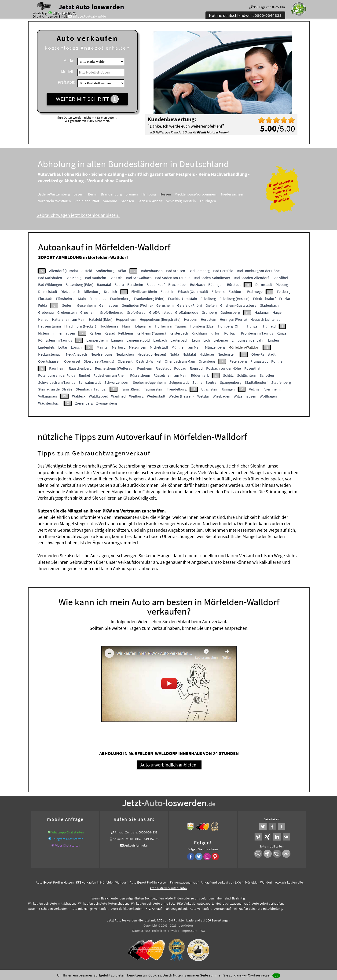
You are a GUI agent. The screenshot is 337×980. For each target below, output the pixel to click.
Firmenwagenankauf (184, 886)
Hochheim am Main (115, 326)
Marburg (119, 347)
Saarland (110, 201)
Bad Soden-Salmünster (212, 278)
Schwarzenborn (117, 382)
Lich (207, 340)
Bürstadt (234, 284)
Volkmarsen (48, 396)
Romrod (196, 368)
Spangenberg (231, 382)
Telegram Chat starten (68, 842)
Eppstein (167, 291)
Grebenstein (67, 312)
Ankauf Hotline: (124, 842)
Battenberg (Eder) (79, 284)
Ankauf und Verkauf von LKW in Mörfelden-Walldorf (236, 886)
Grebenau (46, 312)
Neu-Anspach (77, 354)
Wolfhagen (268, 396)
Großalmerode (187, 312)
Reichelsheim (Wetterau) (114, 368)
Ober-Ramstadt (263, 354)
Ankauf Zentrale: (126, 836)
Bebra (119, 284)
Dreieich (110, 291)
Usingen (228, 389)
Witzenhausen (245, 396)
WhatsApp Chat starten (68, 836)
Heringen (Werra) (233, 319)
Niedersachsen (233, 194)
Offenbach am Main (180, 361)
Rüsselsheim (140, 375)
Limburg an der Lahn (248, 340)
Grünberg (209, 312)
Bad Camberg (199, 271)
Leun (196, 340)
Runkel (84, 375)
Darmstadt (264, 284)
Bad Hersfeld (223, 271)
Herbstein (209, 319)
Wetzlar (203, 396)
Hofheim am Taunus (171, 326)
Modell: (68, 72)
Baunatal (104, 284)
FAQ (202, 934)
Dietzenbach (70, 291)
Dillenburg (92, 291)
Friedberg (208, 298)
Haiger (278, 312)
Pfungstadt (259, 361)
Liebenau (221, 340)
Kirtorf (216, 333)
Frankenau (98, 298)
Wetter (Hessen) (181, 396)
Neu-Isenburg (101, 354)
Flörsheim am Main (71, 298)
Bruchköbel (177, 284)
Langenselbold (138, 340)
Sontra (211, 382)
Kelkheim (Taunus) (151, 333)
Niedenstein (227, 354)
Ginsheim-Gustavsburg (238, 305)
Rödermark (200, 375)
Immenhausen (64, 333)
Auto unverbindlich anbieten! (169, 768)
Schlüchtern (247, 375)
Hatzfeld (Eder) (101, 319)
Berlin (93, 194)
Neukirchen (125, 354)
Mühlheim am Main (187, 347)
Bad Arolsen (176, 271)
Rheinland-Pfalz (87, 201)
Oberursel (72, 361)
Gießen (211, 305)
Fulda (43, 305)
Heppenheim (126, 319)
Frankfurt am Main (183, 298)
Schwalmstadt (90, 382)
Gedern (68, 305)
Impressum (189, 934)
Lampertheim (97, 340)
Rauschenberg (80, 368)
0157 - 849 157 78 (64, 13)
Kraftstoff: (66, 82)
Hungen (253, 326)
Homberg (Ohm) (231, 326)
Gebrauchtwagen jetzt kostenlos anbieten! (78, 215)
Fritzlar (285, 298)
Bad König (73, 278)
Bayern (79, 194)
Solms (197, 382)
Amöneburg (105, 271)
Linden (273, 340)
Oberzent (125, 361)
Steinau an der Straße (55, 389)
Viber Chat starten (68, 849)
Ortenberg (207, 361)
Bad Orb (116, 278)
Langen (117, 340)
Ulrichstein (210, 389)
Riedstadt (163, 368)
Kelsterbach (179, 333)
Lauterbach (179, 340)
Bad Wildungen (50, 284)
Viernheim (273, 389)
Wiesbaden (222, 396)
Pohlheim (279, 361)
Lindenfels (46, 347)
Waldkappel (98, 396)
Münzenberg (215, 347)
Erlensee (218, 291)
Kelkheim (126, 333)
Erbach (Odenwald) (193, 291)
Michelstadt (159, 347)
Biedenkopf (156, 284)
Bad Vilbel (280, 278)
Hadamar (262, 312)
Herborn (191, 319)
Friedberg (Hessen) (234, 298)
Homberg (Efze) (202, 326)
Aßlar (122, 271)
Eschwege (255, 291)
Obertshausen (49, 361)
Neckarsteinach (50, 354)
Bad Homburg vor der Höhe (258, 271)
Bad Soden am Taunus (173, 278)
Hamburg (149, 194)
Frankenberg (120, 298)
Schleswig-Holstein (181, 201)
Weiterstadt (156, 396)
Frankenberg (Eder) (149, 298)
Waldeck (79, 396)
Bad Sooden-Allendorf (251, 278)
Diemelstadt (48, 291)
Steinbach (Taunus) (91, 389)
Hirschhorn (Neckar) (80, 326)
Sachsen (127, 201)
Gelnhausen (109, 305)
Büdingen (216, 284)
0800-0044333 (148, 836)
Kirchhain (199, 333)
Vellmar (255, 389)
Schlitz (228, 375)
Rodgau (180, 368)
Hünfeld (269, 326)
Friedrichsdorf (264, 298)
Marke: (69, 61)
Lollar (63, 347)
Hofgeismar (143, 326)
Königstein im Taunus (55, 340)
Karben (95, 333)
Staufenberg (281, 382)
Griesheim (88, 312)
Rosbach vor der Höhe (223, 368)
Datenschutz (141, 934)
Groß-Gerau (136, 312)
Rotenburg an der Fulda (57, 375)
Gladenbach (269, 305)
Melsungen (138, 347)
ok (276, 975)
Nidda (174, 354)
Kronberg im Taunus (257, 333)
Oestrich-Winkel (149, 361)
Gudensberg (230, 312)
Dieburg (282, 284)
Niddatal (189, 354)
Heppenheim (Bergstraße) (160, 319)
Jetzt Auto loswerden (91, 7)
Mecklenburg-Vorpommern (196, 194)
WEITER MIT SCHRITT (87, 99)
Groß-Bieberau (112, 312)
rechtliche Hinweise (166, 934)
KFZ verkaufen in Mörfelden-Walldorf (102, 886)
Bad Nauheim (95, 278)
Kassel (110, 333)
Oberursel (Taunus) (99, 361)
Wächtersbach (49, 403)
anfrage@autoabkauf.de (89, 16)
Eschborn (236, 291)
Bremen (132, 194)
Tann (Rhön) (131, 389)
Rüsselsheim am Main (170, 375)
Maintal (103, 347)
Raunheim (57, 368)
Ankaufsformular (136, 849)
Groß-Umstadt (160, 312)
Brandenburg (111, 194)
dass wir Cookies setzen (253, 975)
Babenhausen (152, 271)
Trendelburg (177, 389)
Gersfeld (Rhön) (190, 305)
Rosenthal (252, 368)
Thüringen (208, 201)
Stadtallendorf (256, 382)
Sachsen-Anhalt (150, 201)
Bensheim (135, 284)
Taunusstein (154, 389)
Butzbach (197, 284)
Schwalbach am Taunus (57, 382)
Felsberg (284, 291)
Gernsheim (165, 305)
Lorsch (76, 347)
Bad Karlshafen (50, 278)
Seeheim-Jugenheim (149, 382)
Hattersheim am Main (69, 319)
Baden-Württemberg (54, 194)
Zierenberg (84, 403)
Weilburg (136, 396)
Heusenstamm (49, 326)
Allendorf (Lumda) (64, 271)
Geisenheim (86, 305)
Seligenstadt (179, 382)
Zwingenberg (107, 403)
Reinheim (145, 368)
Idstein (44, 333)
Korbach (231, 333)
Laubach (160, 340)
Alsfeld (87, 271)
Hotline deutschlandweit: (245, 15)
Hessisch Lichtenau (266, 319)
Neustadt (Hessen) (152, 354)
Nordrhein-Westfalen (54, 201)
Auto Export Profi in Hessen (55, 886)
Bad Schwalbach (139, 278)
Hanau (43, 319)
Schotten (267, 375)
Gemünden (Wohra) (137, 305)
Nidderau (207, 354)
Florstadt (45, 298)
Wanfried (118, 396)
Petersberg (238, 361)
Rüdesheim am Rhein (110, 375)
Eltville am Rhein (144, 291)
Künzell (282, 333)
